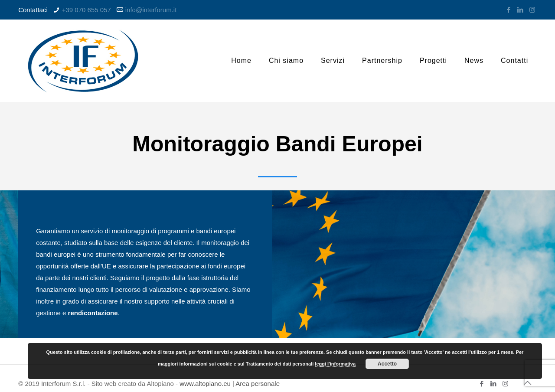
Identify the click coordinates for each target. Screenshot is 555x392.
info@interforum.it (151, 10)
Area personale (258, 384)
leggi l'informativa (335, 364)
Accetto (387, 364)
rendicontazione (93, 313)
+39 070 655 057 (87, 10)
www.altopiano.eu (205, 384)
